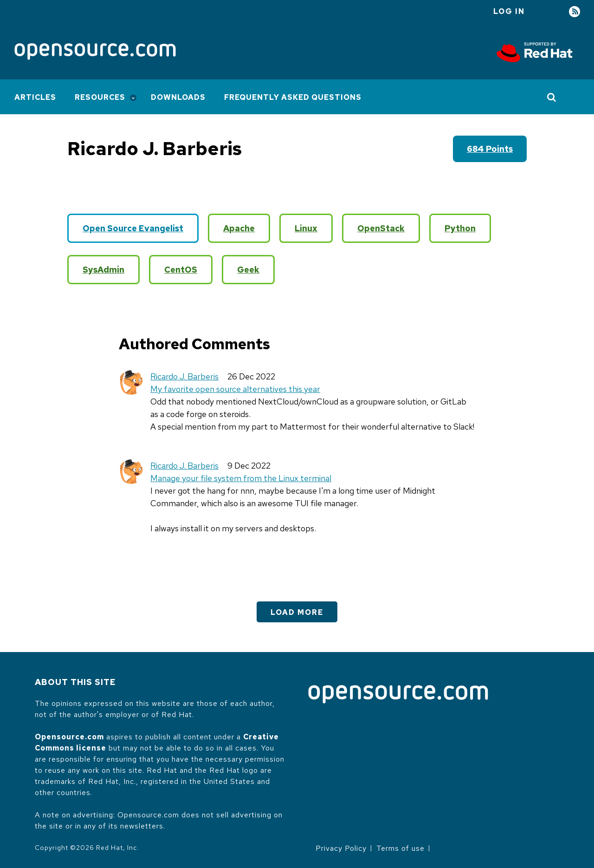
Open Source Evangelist (133, 228)
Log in (509, 11)
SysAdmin (103, 270)
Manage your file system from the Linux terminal (241, 478)
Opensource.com (69, 737)
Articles (35, 97)
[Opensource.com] (95, 52)
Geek (248, 270)
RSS (575, 12)
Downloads (178, 97)
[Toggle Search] (552, 97)
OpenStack (381, 228)
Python (460, 228)
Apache (239, 228)
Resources (100, 97)
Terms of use (400, 848)
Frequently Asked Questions (293, 97)
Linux (306, 228)
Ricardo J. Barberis (184, 376)
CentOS (181, 270)
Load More (297, 612)
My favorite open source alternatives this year (235, 389)
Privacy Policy (341, 848)
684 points (490, 149)
